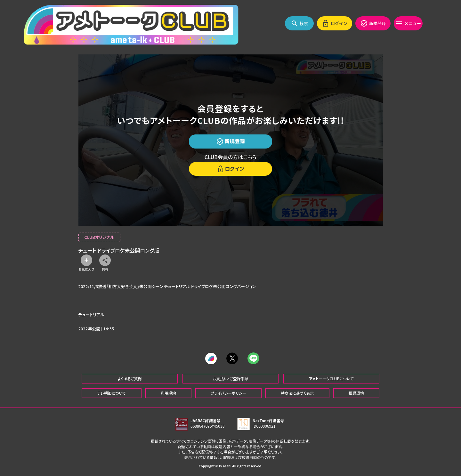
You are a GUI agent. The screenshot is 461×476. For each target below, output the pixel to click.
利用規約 (168, 393)
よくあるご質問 (130, 378)
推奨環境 (356, 393)
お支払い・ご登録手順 (230, 378)
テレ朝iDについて (111, 393)
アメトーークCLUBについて (331, 378)
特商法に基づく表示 (297, 393)
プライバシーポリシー (228, 393)
